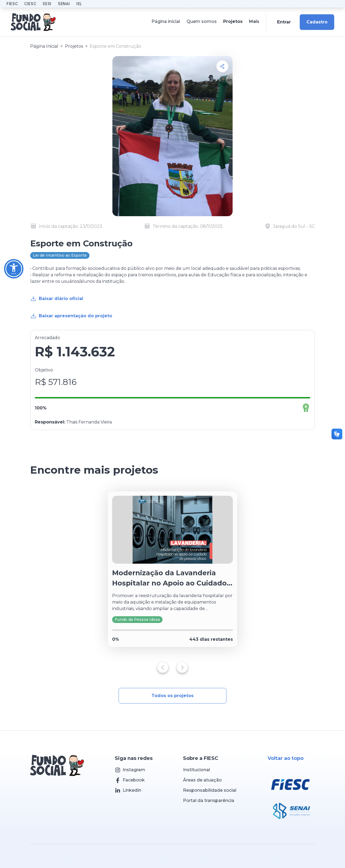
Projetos (74, 46)
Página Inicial (44, 46)
